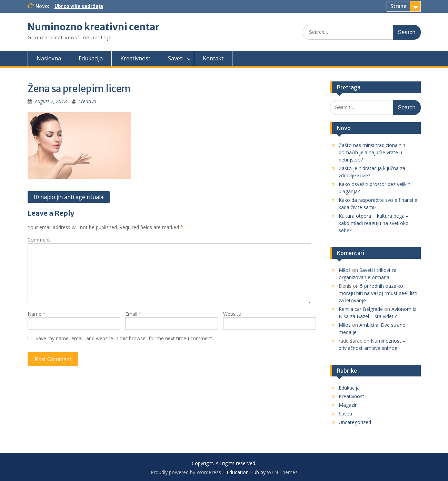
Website (232, 314)
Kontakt (213, 58)
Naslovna (49, 58)
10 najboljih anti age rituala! (69, 197)
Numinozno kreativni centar (93, 27)
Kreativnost (135, 58)
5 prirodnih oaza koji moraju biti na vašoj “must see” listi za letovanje (378, 293)
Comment (39, 240)
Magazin (348, 405)
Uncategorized (355, 422)
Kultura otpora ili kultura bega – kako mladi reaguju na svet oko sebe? (374, 223)
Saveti (176, 58)
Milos (345, 325)
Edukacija (91, 58)
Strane (398, 6)
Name (37, 314)
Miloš (345, 270)
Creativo (87, 101)
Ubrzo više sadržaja (79, 6)
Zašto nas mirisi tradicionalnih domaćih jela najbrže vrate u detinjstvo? (372, 152)
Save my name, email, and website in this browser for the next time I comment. (124, 338)
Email (133, 314)
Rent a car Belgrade (361, 309)
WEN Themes (282, 472)
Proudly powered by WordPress (186, 472)
